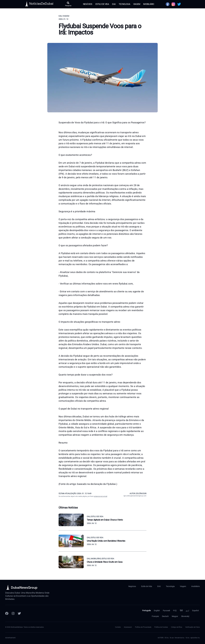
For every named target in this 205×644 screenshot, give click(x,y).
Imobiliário (149, 4)
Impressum (128, 627)
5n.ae (172, 638)
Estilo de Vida (102, 4)
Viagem (137, 4)
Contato (118, 627)
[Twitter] (19, 613)
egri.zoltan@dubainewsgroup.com (135, 496)
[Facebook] (7, 613)
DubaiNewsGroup (24, 588)
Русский (166, 611)
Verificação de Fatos (193, 627)
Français (155, 616)
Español (195, 611)
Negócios (88, 4)
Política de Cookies (161, 627)
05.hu (167, 638)
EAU (114, 4)
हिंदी (181, 611)
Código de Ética (177, 627)
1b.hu (187, 638)
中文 (175, 611)
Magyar (175, 616)
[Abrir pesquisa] (68, 4)
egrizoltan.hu (195, 638)
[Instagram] (13, 613)
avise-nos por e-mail (100, 496)
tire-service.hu (180, 638)
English (157, 611)
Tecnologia (124, 4)
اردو (187, 611)
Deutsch (165, 616)
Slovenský (185, 616)
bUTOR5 (161, 638)
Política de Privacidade (143, 627)
